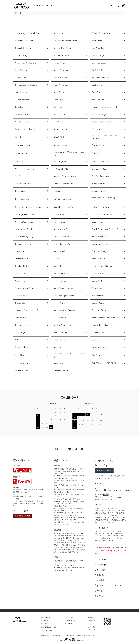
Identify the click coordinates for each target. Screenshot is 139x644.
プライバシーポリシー (47, 630)
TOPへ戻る (69, 611)
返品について (45, 621)
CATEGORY (37, 6)
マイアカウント (92, 618)
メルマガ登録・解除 (70, 621)
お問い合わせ (91, 630)
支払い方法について (47, 624)
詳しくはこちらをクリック (21, 494)
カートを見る (91, 627)
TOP (15, 13)
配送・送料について (47, 618)
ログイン (90, 624)
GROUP (49, 6)
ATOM (70, 624)
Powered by (70, 639)
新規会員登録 (91, 621)
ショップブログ (69, 618)
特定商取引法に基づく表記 (49, 627)
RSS (66, 624)
